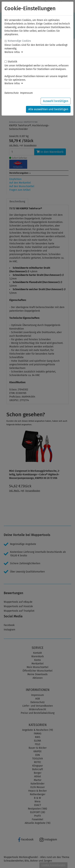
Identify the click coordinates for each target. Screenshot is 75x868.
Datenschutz (12, 93)
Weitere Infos (14, 52)
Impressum (26, 93)
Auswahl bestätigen (56, 101)
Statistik (12, 62)
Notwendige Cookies (19, 41)
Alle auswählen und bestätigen (48, 109)
